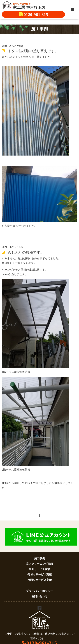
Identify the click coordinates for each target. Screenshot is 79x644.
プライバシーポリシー (39, 591)
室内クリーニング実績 (39, 564)
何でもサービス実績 (40, 575)
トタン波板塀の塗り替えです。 (33, 51)
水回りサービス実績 (40, 580)
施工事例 (39, 558)
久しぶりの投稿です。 (26, 252)
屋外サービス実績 (39, 569)
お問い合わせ (39, 596)
